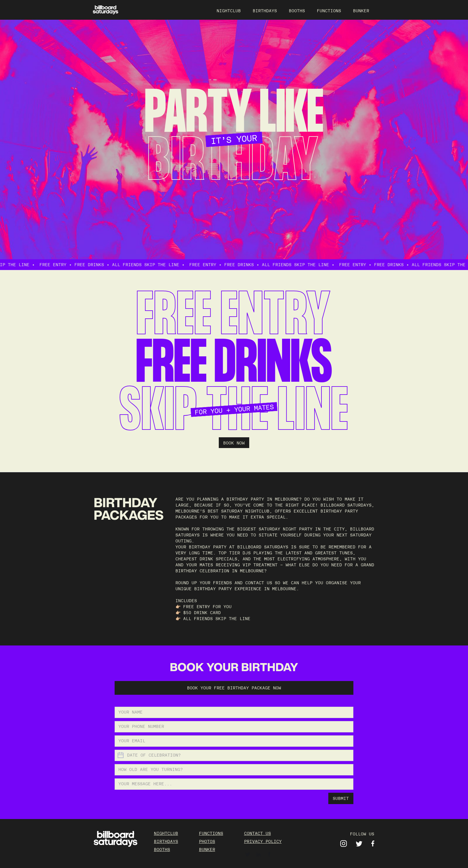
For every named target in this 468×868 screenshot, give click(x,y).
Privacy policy (263, 841)
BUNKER (361, 11)
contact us (258, 833)
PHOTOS (207, 841)
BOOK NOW (234, 443)
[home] (106, 10)
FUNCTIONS (329, 11)
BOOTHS (297, 11)
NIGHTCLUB (229, 11)
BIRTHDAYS (265, 11)
